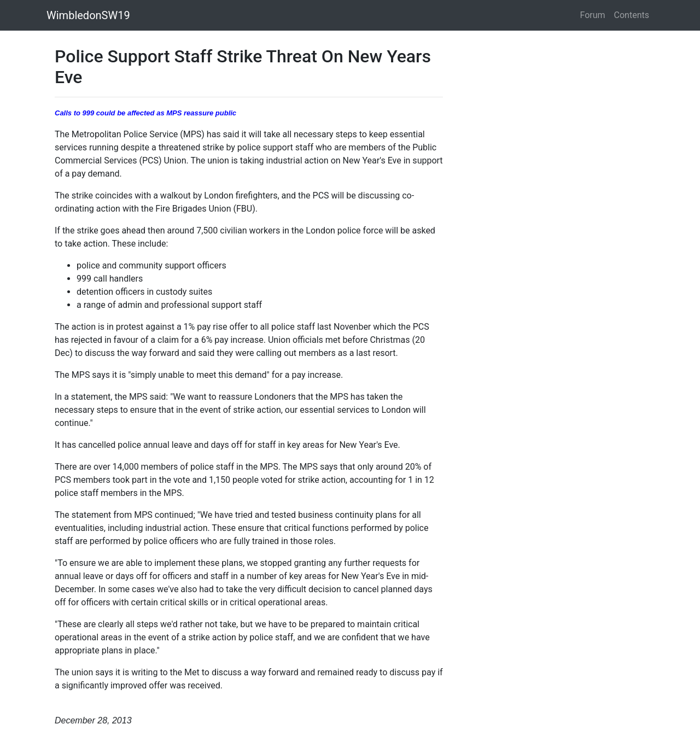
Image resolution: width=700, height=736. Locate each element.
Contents (632, 15)
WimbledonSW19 (88, 15)
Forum (593, 15)
